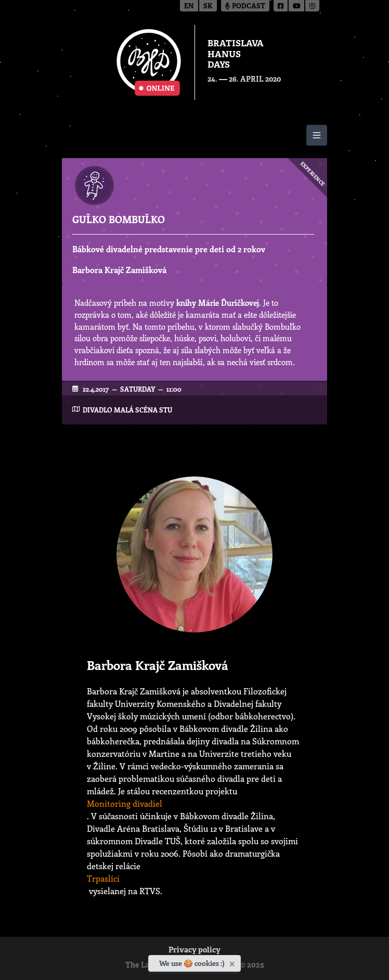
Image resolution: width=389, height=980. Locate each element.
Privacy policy (194, 951)
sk (208, 7)
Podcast (245, 7)
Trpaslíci (103, 878)
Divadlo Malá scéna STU (127, 410)
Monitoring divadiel (125, 803)
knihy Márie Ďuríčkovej (218, 303)
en (189, 7)
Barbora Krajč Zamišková (119, 270)
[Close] (233, 962)
